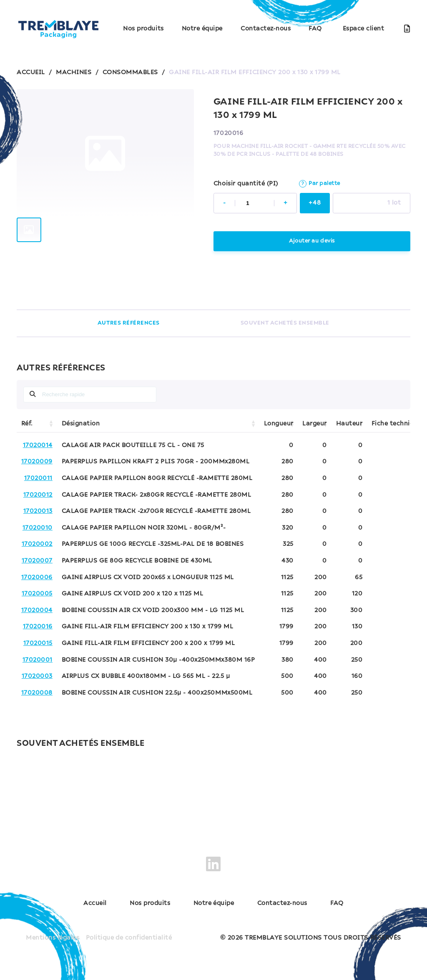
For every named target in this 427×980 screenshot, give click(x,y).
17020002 (37, 544)
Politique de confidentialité (129, 937)
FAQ (315, 29)
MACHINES (74, 72)
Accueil (93, 903)
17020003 (37, 676)
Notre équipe (202, 29)
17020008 (37, 693)
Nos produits (143, 29)
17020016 (38, 627)
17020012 (38, 495)
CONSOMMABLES (130, 72)
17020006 (37, 577)
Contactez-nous (266, 29)
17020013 (38, 511)
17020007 (37, 561)
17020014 (38, 445)
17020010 (38, 528)
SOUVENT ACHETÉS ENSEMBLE (285, 323)
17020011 (38, 478)
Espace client (364, 29)
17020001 (38, 660)
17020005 (37, 594)
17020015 (38, 643)
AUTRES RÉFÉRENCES (129, 323)
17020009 (37, 462)
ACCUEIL (31, 72)
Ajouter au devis (312, 241)
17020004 (37, 610)
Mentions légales (53, 937)
